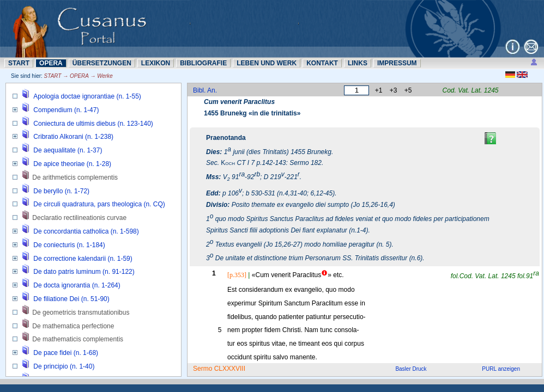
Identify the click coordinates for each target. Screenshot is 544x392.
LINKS (358, 63)
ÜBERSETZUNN (102, 63)
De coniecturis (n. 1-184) (69, 245)
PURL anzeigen (501, 369)
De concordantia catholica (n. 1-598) (86, 231)
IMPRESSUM (397, 63)
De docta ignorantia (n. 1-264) (77, 285)
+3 (394, 90)
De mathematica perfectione (73, 326)
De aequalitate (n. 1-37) (68, 150)
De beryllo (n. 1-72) (61, 191)
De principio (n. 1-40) (64, 366)
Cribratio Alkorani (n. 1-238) (73, 137)
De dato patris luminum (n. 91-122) (84, 272)
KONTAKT (322, 63)
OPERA (51, 63)
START (19, 63)
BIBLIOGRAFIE (203, 63)
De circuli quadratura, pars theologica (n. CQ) (99, 204)
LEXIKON (156, 63)
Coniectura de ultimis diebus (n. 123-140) (93, 124)
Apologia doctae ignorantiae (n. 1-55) (87, 96)
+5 (408, 90)
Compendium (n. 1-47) (66, 110)
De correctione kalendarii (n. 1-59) (83, 259)
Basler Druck (411, 369)
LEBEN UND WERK (267, 63)
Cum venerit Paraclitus (239, 102)
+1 (379, 90)
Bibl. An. (205, 90)
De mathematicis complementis (78, 339)
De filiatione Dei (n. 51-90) (71, 299)
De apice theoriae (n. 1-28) (72, 164)
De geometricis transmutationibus (81, 313)
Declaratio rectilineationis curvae (79, 218)
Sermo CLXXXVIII (219, 369)
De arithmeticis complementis (75, 177)
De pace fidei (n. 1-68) (66, 353)
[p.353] (237, 275)
